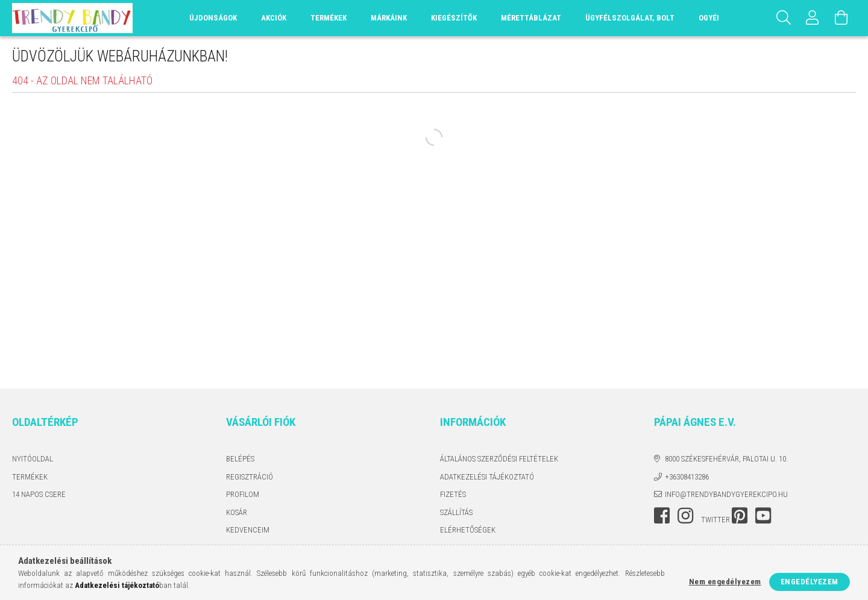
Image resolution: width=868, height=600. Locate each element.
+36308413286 (687, 477)
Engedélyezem (810, 582)
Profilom (243, 494)
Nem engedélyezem (725, 582)
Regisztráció (250, 477)
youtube (763, 516)
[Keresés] (784, 18)
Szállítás (456, 512)
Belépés (240, 459)
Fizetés (453, 494)
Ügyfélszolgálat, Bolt (630, 18)
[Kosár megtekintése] (841, 18)
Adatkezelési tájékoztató (487, 477)
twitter (715, 520)
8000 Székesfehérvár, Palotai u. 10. (726, 459)
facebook (662, 516)
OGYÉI (709, 18)
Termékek (30, 477)
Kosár (237, 512)
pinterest (740, 516)
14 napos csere (39, 494)
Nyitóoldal (33, 459)
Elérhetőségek (468, 530)
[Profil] (813, 18)
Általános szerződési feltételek (499, 459)
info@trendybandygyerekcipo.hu (726, 494)
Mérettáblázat (531, 18)
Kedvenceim (248, 530)
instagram (685, 516)
